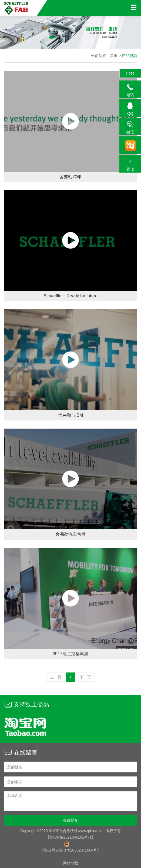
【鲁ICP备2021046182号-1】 (70, 837)
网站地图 (70, 863)
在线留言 (21, 753)
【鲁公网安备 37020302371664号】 (71, 850)
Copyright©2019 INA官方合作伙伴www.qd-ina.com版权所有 (70, 831)
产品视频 (129, 56)
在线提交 (70, 820)
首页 (114, 56)
